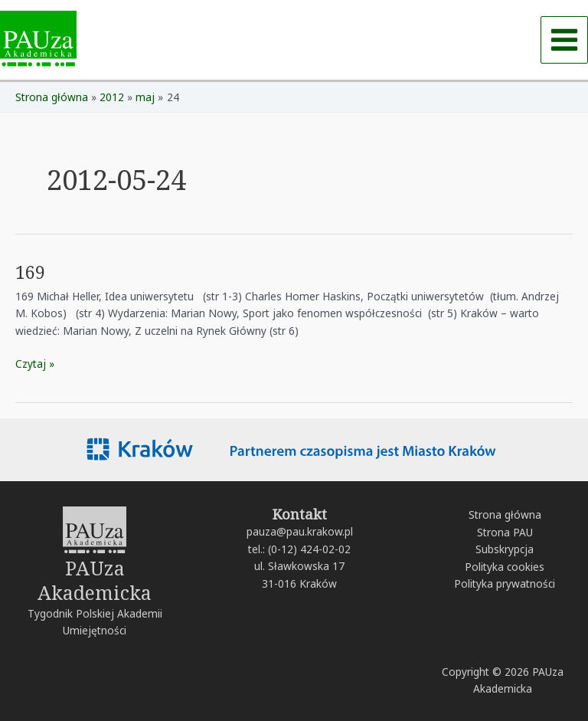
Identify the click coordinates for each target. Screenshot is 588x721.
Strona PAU (505, 532)
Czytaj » (35, 363)
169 (30, 272)
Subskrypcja (505, 549)
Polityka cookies (505, 567)
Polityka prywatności (505, 583)
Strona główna (505, 515)
